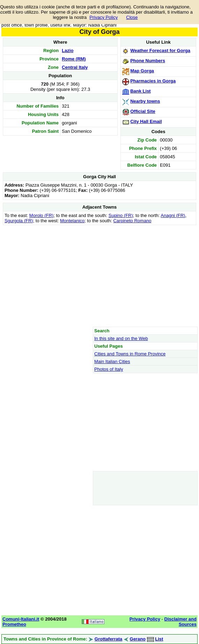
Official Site (143, 111)
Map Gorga (142, 71)
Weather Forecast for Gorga (160, 50)
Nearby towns (145, 101)
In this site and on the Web (121, 338)
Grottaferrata (108, 639)
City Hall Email (146, 121)
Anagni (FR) (173, 215)
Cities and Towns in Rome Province (130, 354)
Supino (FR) (121, 215)
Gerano (138, 639)
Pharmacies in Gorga (153, 81)
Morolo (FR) (41, 215)
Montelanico (72, 221)
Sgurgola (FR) (19, 221)
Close (132, 17)
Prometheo (14, 624)
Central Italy (75, 67)
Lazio (68, 50)
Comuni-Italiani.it (21, 619)
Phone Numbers (148, 61)
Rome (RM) (74, 59)
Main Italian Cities (112, 361)
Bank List (141, 91)
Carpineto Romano (132, 221)
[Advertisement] (99, 276)
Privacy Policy (104, 17)
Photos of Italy (109, 369)
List (159, 639)
